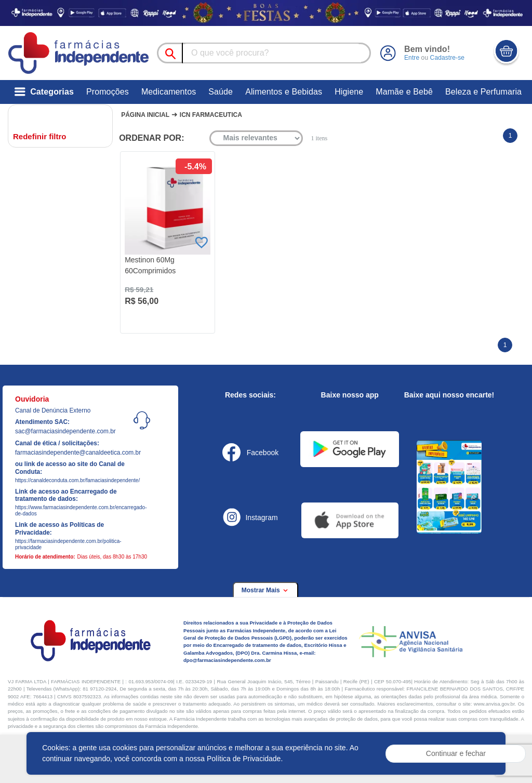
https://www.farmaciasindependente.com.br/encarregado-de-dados (77, 510)
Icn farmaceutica (211, 115)
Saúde (221, 92)
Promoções (108, 92)
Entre (412, 58)
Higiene (349, 92)
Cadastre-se (447, 58)
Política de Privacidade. (245, 759)
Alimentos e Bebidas (284, 92)
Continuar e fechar (456, 753)
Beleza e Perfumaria (483, 92)
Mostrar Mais (265, 590)
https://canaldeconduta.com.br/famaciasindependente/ (77, 480)
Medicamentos (169, 92)
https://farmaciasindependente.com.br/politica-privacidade (68, 544)
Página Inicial (145, 115)
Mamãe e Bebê (404, 92)
